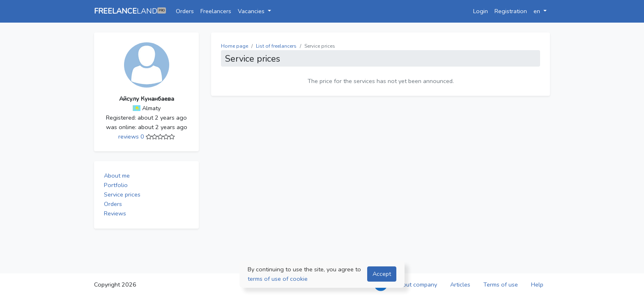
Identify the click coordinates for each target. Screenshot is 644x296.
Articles (460, 284)
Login (481, 11)
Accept (382, 274)
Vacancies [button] (252, 11)
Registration (511, 11)
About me (117, 176)
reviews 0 (132, 136)
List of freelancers (276, 46)
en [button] (538, 11)
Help (537, 284)
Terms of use (501, 284)
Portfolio (116, 185)
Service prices (122, 194)
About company (416, 284)
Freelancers (216, 11)
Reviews (115, 213)
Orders (185, 11)
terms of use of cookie (278, 279)
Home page (235, 46)
